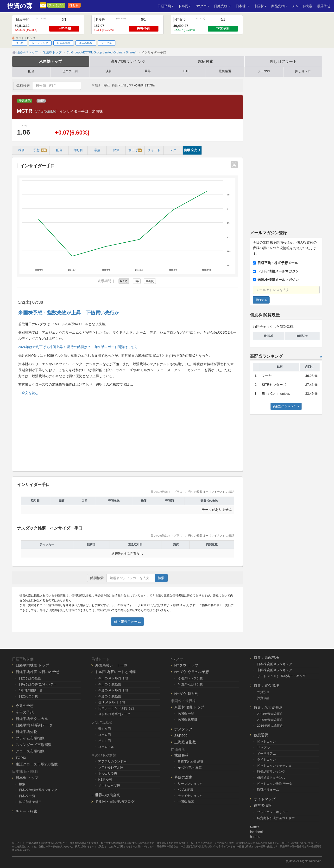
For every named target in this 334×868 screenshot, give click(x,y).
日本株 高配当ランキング (275, 664)
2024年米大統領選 (270, 714)
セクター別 (70, 71)
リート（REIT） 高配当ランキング (281, 676)
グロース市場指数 (30, 751)
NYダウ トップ (186, 665)
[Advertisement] (127, 431)
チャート (154, 150)
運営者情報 (263, 806)
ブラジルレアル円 (111, 768)
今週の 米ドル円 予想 (113, 690)
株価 (21, 150)
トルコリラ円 (108, 774)
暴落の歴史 (183, 777)
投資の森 (20, 6)
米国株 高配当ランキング (275, 670)
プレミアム (56, 5)
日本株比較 (64, 43)
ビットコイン (266, 742)
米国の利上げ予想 (190, 684)
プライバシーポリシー (273, 812)
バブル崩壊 (186, 790)
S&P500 (181, 735)
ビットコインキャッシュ (274, 766)
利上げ (135, 150)
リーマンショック (190, 784)
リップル (263, 748)
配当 (31, 71)
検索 (161, 578)
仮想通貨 (261, 735)
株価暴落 (182, 755)
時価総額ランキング (271, 772)
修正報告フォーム (127, 622)
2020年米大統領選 (270, 720)
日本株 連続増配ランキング (38, 790)
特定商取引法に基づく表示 (276, 818)
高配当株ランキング (128, 61)
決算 (109, 71)
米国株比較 (86, 43)
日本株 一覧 (27, 796)
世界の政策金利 (108, 795)
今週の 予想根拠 (110, 696)
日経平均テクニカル (32, 719)
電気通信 (25, 101)
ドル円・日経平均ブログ (115, 801)
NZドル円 (105, 780)
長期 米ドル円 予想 (112, 702)
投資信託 (263, 698)
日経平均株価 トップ (32, 665)
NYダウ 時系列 (186, 694)
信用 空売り (192, 150)
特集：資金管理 (266, 685)
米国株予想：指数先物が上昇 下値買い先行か (69, 313)
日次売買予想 (28, 696)
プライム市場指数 (30, 738)
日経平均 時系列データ (34, 725)
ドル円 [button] (184, 6)
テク (173, 150)
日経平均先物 (26, 732)
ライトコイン (266, 760)
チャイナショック (190, 796)
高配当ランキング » (286, 406)
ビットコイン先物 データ (275, 784)
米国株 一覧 (186, 714)
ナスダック (183, 729)
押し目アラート (283, 61)
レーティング (40, 43)
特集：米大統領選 (268, 707)
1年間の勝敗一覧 (31, 690)
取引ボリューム (268, 790)
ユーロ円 (105, 735)
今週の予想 (25, 706)
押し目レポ (303, 71)
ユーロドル (106, 747)
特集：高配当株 (266, 657)
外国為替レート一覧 (111, 665)
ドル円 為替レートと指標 (115, 672)
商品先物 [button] (279, 6)
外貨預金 (263, 692)
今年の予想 (25, 712)
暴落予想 (324, 6)
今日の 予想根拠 (110, 684)
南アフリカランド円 (112, 761)
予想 (40, 150)
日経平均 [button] (165, 6)
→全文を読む (28, 393)
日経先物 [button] (222, 6)
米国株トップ (50, 61)
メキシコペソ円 (109, 786)
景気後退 (225, 71)
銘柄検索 (206, 61)
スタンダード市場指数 (34, 745)
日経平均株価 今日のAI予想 (38, 672)
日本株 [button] (242, 6)
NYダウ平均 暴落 (190, 768)
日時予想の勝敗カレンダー (38, 684)
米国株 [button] (260, 6)
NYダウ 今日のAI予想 (192, 672)
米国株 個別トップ (189, 707)
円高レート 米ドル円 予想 (116, 708)
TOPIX (21, 758)
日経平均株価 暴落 (191, 762)
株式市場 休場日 (30, 802)
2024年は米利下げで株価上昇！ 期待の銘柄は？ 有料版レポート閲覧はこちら (78, 347)
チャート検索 (302, 6)
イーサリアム (266, 754)
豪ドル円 (105, 729)
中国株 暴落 (186, 802)
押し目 (74, 5)
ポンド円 (105, 741)
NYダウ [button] (202, 6)
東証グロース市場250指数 (37, 764)
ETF (186, 71)
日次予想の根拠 (30, 678)
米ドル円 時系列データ (114, 714)
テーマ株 (107, 43)
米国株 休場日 (188, 720)
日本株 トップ (27, 778)
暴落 (148, 71)
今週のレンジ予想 (190, 678)
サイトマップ (265, 799)
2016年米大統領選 (270, 726)
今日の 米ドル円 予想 (113, 678)
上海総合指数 (185, 742)
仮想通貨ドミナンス (271, 778)
